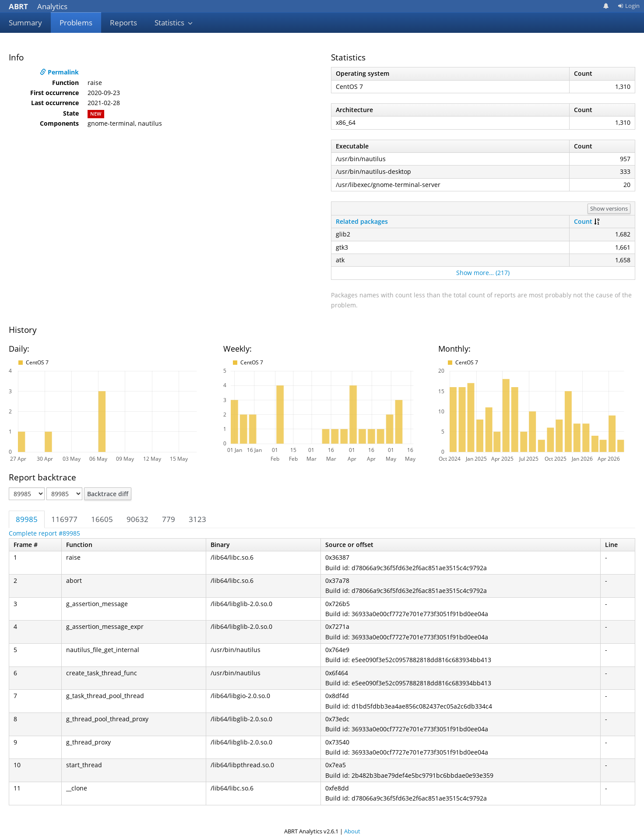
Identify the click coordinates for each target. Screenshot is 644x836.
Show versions (609, 208)
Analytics (38, 6)
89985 (27, 519)
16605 (102, 519)
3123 (197, 519)
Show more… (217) (483, 273)
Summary (25, 23)
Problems (76, 23)
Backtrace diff (108, 494)
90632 (137, 519)
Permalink (59, 72)
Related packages (362, 221)
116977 (64, 519)
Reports (123, 23)
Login (629, 6)
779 (169, 519)
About (352, 831)
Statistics (174, 23)
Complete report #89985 (44, 533)
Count (583, 221)
